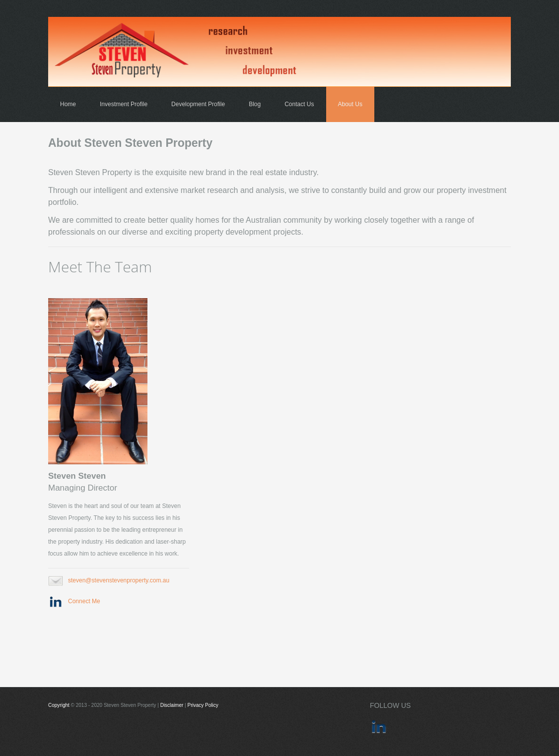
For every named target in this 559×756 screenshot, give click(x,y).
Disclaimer (172, 705)
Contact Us (299, 104)
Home (68, 104)
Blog (255, 104)
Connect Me (84, 601)
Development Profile (198, 104)
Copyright (59, 705)
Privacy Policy (203, 705)
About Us (350, 104)
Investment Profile (124, 104)
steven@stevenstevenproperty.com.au (119, 580)
